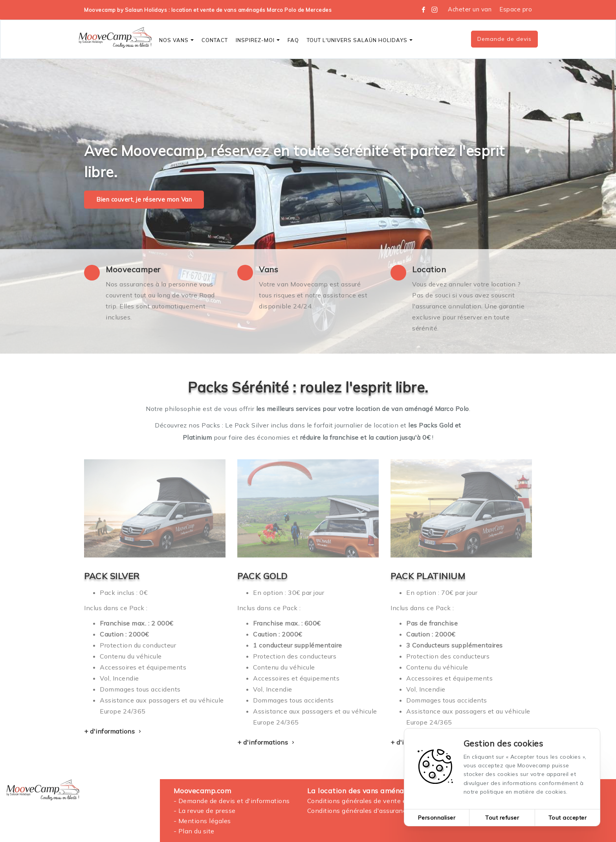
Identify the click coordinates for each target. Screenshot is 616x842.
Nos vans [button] (176, 40)
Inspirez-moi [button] (258, 40)
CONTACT (215, 40)
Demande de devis (504, 39)
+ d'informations (114, 731)
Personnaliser (437, 818)
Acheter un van (470, 9)
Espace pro (516, 9)
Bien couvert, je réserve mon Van (144, 199)
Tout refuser (502, 818)
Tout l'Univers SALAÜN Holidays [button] (360, 40)
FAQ (293, 40)
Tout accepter (568, 818)
